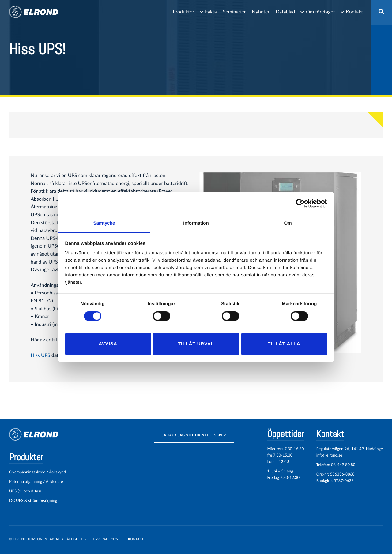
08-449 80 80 (343, 465)
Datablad (285, 12)
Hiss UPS (40, 355)
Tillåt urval (196, 344)
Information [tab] (196, 223)
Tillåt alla (284, 344)
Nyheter (261, 12)
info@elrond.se (329, 455)
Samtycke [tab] (104, 223)
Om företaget (320, 12)
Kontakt (354, 12)
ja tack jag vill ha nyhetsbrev (194, 435)
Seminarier (234, 12)
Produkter (183, 12)
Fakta (211, 12)
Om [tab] (288, 223)
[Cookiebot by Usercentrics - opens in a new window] (300, 203)
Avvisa (108, 344)
